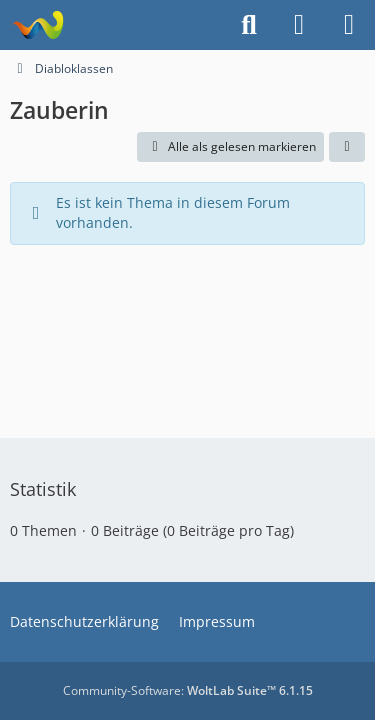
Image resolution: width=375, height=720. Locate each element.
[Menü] (349, 25)
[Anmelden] (299, 25)
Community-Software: (188, 690)
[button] (347, 147)
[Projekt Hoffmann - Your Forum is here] (37, 25)
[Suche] (249, 25)
